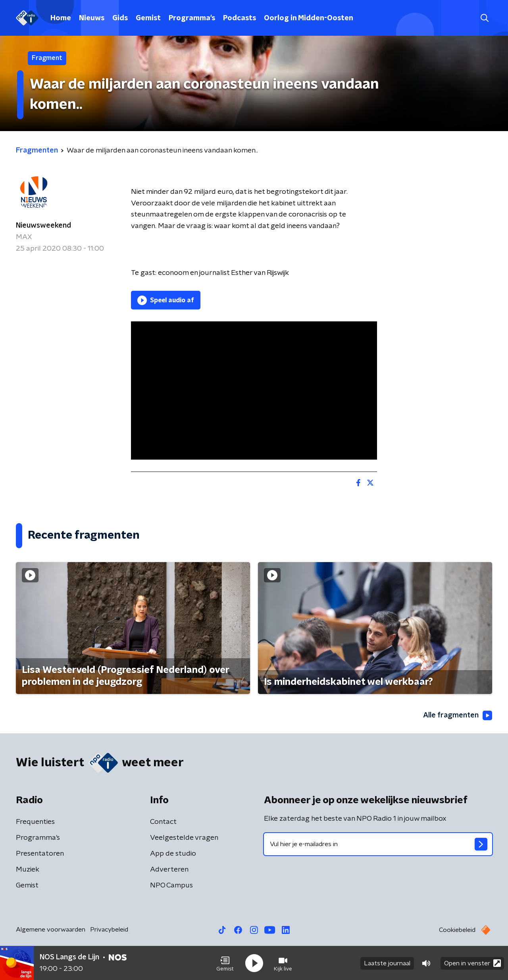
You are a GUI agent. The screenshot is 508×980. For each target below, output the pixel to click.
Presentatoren (40, 854)
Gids (120, 18)
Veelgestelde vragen (184, 838)
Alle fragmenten (458, 715)
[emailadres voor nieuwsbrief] (378, 844)
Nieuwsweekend (43, 226)
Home (61, 18)
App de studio (173, 854)
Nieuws (92, 18)
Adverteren (169, 870)
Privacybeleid (109, 930)
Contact (163, 822)
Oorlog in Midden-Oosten (309, 18)
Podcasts (240, 18)
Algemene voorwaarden (51, 930)
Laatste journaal (387, 963)
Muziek (28, 870)
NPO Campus (171, 885)
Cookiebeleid (457, 930)
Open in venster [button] (472, 963)
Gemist (148, 18)
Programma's (192, 18)
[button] (225, 963)
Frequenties (35, 822)
